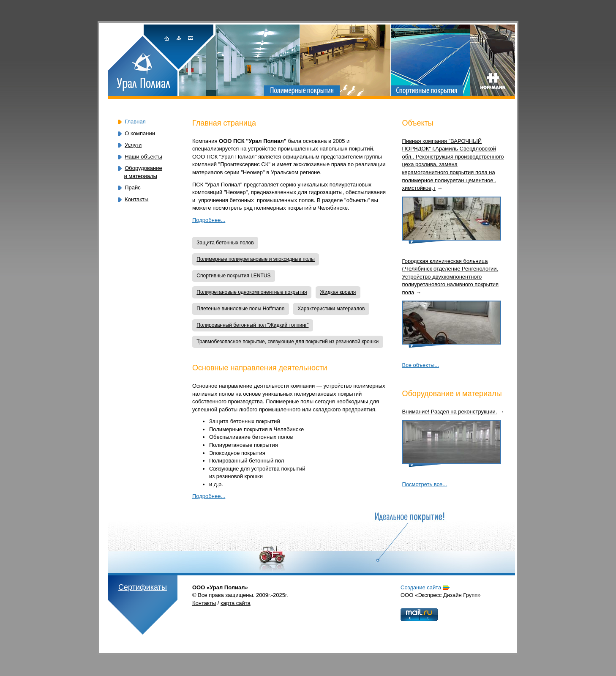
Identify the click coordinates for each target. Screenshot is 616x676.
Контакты (136, 199)
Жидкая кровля (338, 292)
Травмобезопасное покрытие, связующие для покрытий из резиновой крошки (288, 342)
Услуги (133, 145)
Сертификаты (143, 587)
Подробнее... (209, 220)
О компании (140, 133)
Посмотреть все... (425, 484)
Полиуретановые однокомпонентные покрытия (252, 292)
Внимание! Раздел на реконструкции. (450, 412)
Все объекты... (421, 365)
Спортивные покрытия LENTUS (233, 276)
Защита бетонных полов (225, 243)
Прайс (133, 187)
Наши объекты (143, 157)
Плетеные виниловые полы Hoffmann (240, 309)
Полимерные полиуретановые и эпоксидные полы (256, 259)
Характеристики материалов (331, 309)
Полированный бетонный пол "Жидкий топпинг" (252, 325)
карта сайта (236, 603)
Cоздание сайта (421, 587)
